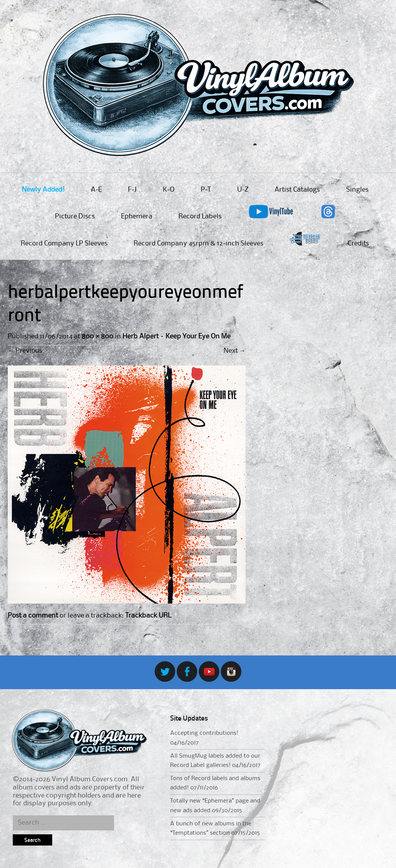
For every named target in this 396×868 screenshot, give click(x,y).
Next (235, 351)
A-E (96, 190)
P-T (206, 190)
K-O (169, 190)
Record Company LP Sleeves (64, 244)
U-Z (243, 190)
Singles (357, 190)
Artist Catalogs (297, 190)
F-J (132, 190)
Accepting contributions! (204, 733)
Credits (358, 244)
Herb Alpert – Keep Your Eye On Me (177, 336)
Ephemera (137, 216)
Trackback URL (148, 616)
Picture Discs (75, 216)
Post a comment (33, 616)
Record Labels (200, 216)
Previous (25, 351)
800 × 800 (97, 336)
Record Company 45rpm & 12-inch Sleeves (199, 244)
